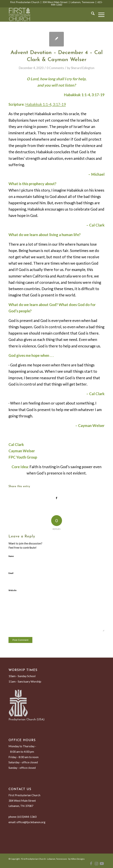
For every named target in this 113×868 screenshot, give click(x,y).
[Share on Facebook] (56, 498)
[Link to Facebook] (91, 863)
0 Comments (55, 68)
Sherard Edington (83, 68)
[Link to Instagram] (96, 863)
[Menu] (100, 14)
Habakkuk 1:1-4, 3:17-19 (46, 104)
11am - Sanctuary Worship (25, 681)
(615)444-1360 (27, 817)
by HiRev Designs (76, 859)
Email (11, 573)
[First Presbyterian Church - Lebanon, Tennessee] (47, 14)
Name (11, 556)
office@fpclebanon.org (31, 822)
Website (12, 590)
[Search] (91, 14)
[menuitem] (91, 14)
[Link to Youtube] (102, 863)
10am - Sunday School (22, 676)
